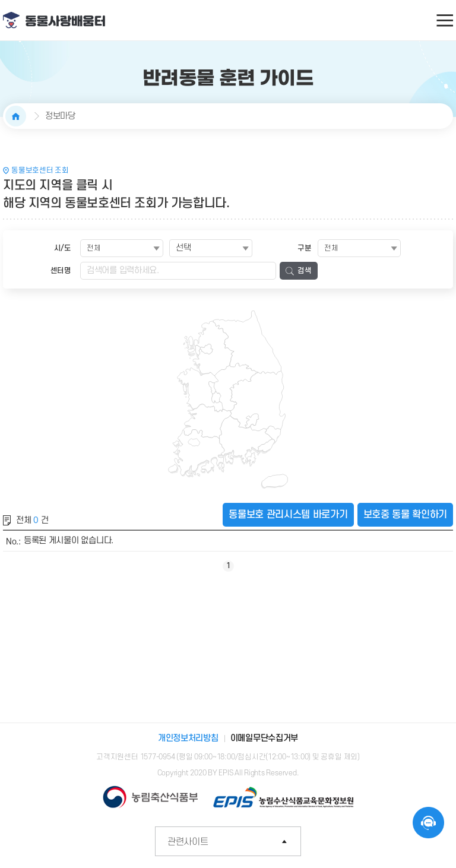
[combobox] (211, 248)
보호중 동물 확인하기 (405, 515)
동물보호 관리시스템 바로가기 (288, 515)
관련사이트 (234, 842)
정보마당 (60, 116)
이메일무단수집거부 (264, 738)
